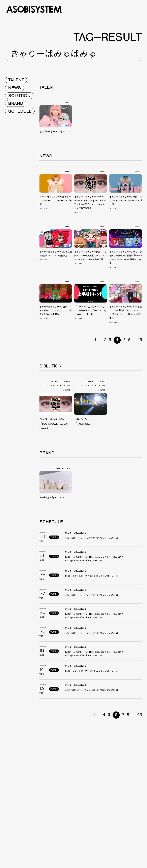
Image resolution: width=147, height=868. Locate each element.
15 (140, 340)
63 (140, 715)
